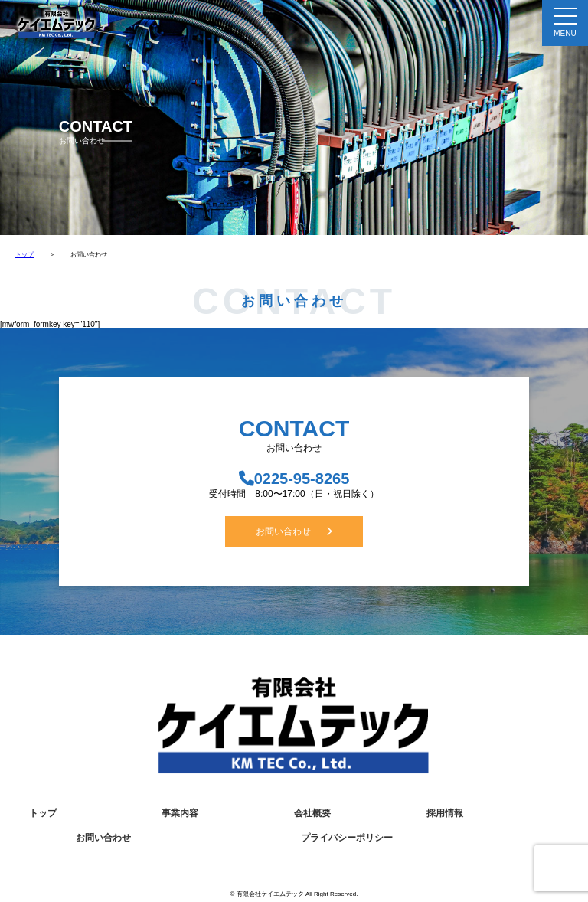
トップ (24, 255)
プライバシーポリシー (347, 838)
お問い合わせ (294, 531)
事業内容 (180, 813)
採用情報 (445, 813)
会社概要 (312, 813)
